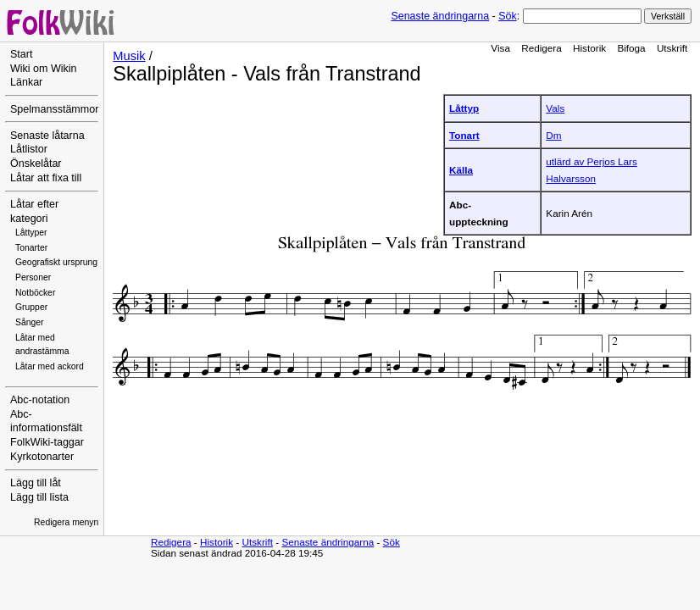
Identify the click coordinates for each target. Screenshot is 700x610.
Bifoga (631, 48)
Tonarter (31, 248)
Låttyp (464, 108)
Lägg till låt (36, 483)
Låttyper (31, 233)
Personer (33, 277)
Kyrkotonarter (42, 457)
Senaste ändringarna (440, 16)
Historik (589, 48)
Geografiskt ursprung (56, 262)
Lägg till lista (39, 497)
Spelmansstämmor (54, 109)
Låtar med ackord (50, 366)
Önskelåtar (36, 164)
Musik (129, 56)
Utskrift (672, 48)
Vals (555, 108)
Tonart (464, 135)
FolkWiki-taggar (47, 442)
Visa (500, 48)
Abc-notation (40, 400)
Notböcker (35, 293)
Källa (461, 170)
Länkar (26, 82)
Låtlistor (29, 149)
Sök (507, 16)
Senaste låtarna (47, 136)
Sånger (30, 322)
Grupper (31, 307)
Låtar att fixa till (46, 178)
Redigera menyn (66, 522)
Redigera (542, 48)
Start (21, 54)
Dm (553, 135)
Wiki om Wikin (44, 69)
